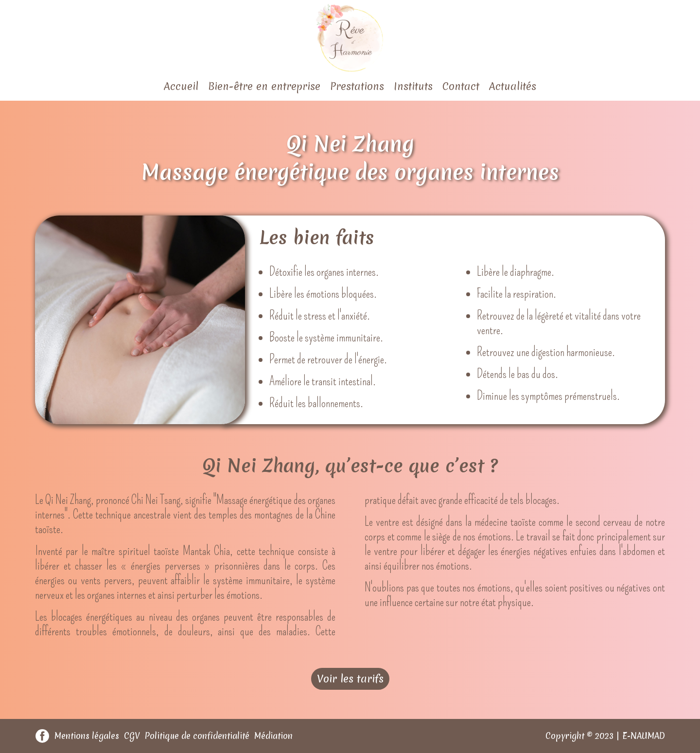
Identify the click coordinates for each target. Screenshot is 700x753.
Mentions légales (87, 736)
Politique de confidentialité (197, 736)
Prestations (357, 86)
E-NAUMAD (644, 736)
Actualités (513, 86)
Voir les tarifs (350, 679)
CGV (132, 736)
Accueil (181, 86)
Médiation (273, 736)
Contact (461, 86)
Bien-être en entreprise (264, 86)
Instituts (413, 86)
